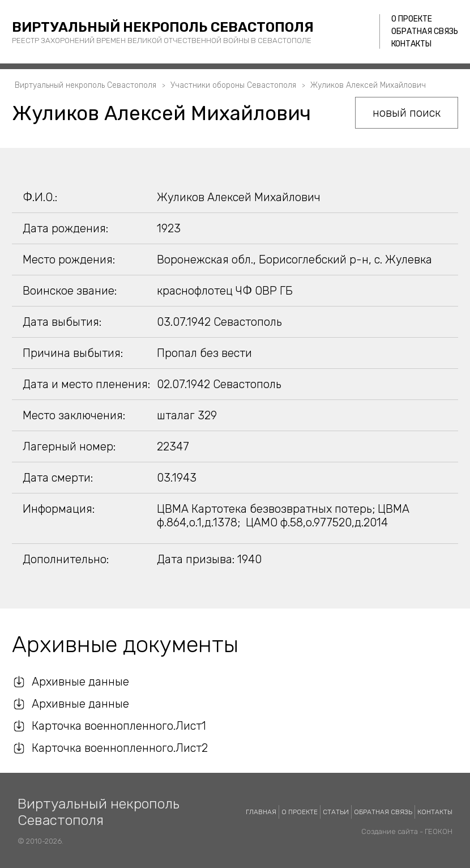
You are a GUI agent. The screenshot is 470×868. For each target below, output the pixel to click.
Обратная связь (425, 31)
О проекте (412, 19)
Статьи (336, 812)
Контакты (411, 44)
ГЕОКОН (439, 831)
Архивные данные (80, 682)
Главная (261, 812)
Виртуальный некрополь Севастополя (163, 27)
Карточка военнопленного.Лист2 (120, 748)
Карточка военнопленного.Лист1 (119, 726)
